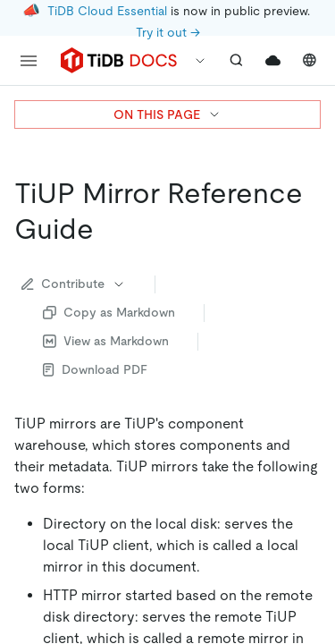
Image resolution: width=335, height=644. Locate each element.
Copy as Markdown (109, 312)
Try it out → (168, 32)
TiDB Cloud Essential (107, 11)
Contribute (74, 284)
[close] (300, 505)
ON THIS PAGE (167, 114)
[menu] (29, 61)
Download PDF (95, 369)
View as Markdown (106, 341)
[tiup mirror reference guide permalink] (108, 229)
